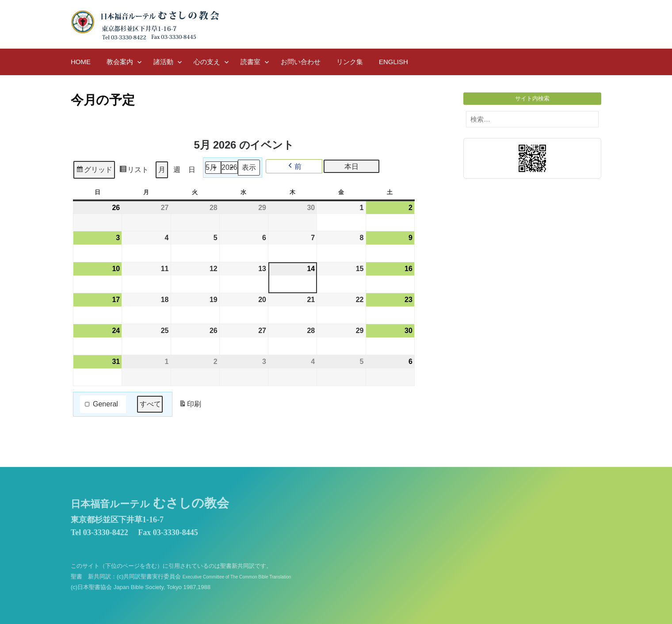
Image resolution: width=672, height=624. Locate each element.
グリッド (94, 171)
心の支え (207, 62)
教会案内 (120, 62)
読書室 (250, 62)
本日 (351, 167)
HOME (81, 62)
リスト (134, 171)
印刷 (190, 406)
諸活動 (163, 62)
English (393, 62)
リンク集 (350, 62)
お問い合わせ (301, 62)
